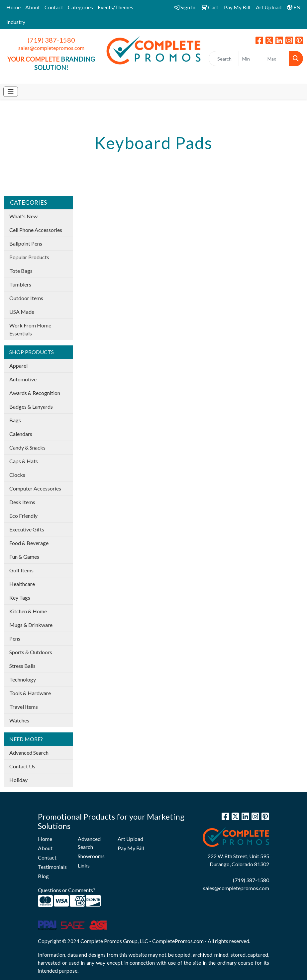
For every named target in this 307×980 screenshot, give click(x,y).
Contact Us (22, 766)
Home (13, 7)
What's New (23, 216)
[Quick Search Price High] (276, 59)
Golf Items (21, 570)
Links (84, 865)
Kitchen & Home (28, 611)
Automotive (23, 379)
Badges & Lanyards (31, 406)
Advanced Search (29, 753)
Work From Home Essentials (30, 329)
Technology (23, 679)
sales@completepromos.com (51, 48)
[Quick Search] (224, 59)
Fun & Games (24, 557)
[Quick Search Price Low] (251, 59)
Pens (15, 638)
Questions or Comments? (67, 890)
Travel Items (24, 707)
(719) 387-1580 (51, 40)
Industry (16, 22)
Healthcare (22, 584)
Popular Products (29, 257)
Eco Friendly (23, 516)
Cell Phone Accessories (36, 230)
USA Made (22, 312)
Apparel (18, 366)
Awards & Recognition (35, 393)
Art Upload (130, 839)
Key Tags (20, 597)
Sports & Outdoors (31, 652)
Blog (43, 876)
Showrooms (91, 856)
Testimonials (52, 867)
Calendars (21, 434)
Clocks (17, 475)
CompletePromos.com (178, 941)
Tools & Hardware (30, 693)
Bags (15, 420)
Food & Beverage (29, 543)
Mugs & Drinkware (31, 625)
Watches (19, 720)
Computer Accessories (35, 488)
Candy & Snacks (27, 447)
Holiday (18, 780)
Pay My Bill (131, 848)
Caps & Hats (24, 461)
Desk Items (22, 502)
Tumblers (20, 284)
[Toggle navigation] (11, 92)
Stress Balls (22, 666)
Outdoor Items (26, 298)
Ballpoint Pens (26, 243)
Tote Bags (21, 271)
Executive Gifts (27, 529)
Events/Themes (115, 7)
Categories (80, 7)
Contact (54, 7)
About (33, 7)
